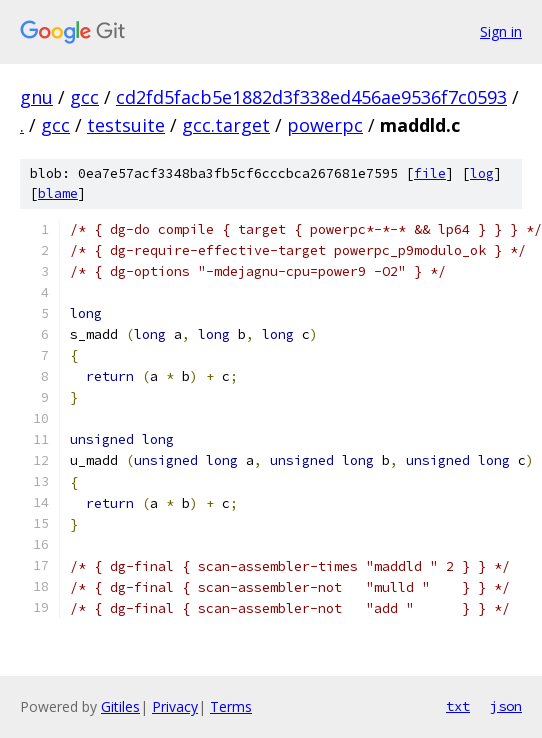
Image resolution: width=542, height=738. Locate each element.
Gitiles (120, 706)
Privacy (175, 706)
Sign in (501, 31)
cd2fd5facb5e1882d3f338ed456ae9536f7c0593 (311, 97)
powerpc (325, 125)
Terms (231, 706)
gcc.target (226, 125)
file (430, 173)
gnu (36, 97)
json (506, 706)
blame (58, 193)
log (482, 173)
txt (458, 706)
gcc (84, 97)
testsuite (126, 125)
